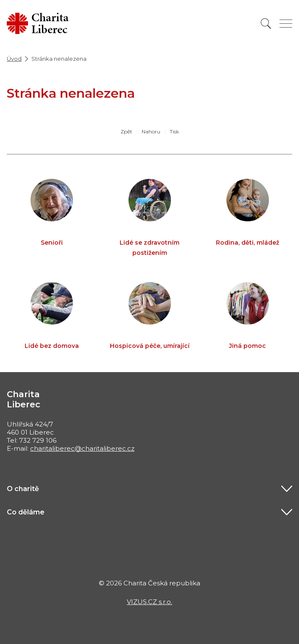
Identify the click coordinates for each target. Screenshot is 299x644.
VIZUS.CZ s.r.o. (149, 602)
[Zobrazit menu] (286, 24)
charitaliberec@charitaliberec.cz (82, 448)
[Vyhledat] (266, 24)
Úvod (14, 59)
